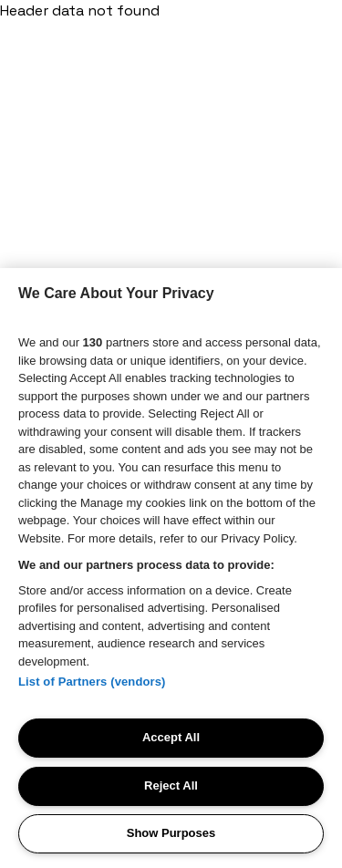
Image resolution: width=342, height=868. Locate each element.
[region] (171, 568)
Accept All (171, 737)
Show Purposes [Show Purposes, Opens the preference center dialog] (171, 833)
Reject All (171, 785)
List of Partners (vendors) (92, 682)
